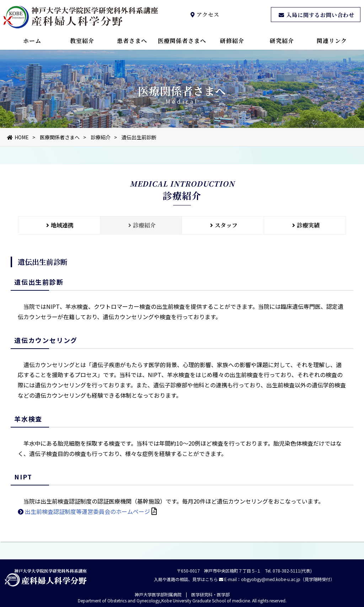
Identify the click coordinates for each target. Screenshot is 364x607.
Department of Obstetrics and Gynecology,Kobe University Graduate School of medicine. (164, 600)
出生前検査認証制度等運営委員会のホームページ (87, 518)
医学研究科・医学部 (210, 594)
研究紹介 (282, 41)
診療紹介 (101, 137)
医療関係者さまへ (182, 41)
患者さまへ (132, 41)
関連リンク (332, 41)
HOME (18, 137)
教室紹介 (82, 41)
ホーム (32, 41)
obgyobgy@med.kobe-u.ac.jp (271, 579)
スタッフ (223, 225)
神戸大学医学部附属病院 (158, 594)
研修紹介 (232, 41)
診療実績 (305, 225)
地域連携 (59, 225)
